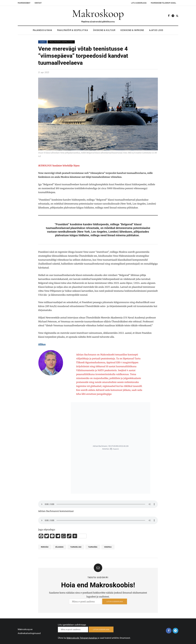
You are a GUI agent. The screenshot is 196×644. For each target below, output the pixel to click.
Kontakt (38, 3)
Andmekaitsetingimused (29, 633)
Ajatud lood (156, 30)
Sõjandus (59, 547)
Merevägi (45, 547)
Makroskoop (98, 14)
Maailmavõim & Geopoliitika (73, 30)
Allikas (42, 344)
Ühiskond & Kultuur (104, 30)
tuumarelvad (76, 547)
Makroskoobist (24, 3)
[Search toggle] (177, 16)
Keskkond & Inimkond (132, 30)
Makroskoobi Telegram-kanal (163, 3)
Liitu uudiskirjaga (139, 3)
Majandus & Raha (42, 30)
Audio (43, 42)
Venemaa (108, 547)
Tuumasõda (93, 547)
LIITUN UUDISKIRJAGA (115, 604)
